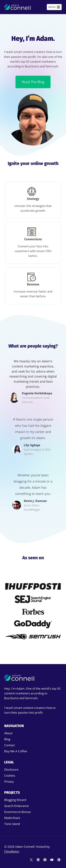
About (8, 733)
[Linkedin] (38, 860)
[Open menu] (54, 7)
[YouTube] (52, 860)
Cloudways (12, 851)
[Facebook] (45, 860)
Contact (10, 745)
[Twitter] (31, 860)
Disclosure (11, 769)
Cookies (10, 775)
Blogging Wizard (15, 800)
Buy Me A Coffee (16, 751)
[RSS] (59, 860)
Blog (7, 739)
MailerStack (12, 818)
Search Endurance (17, 806)
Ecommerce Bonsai (17, 812)
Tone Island (12, 824)
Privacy (9, 781)
